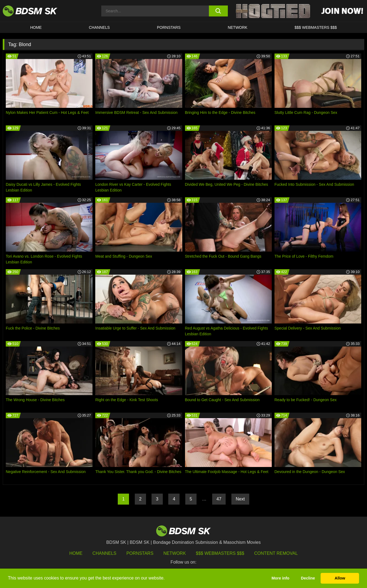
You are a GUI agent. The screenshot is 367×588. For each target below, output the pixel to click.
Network (238, 27)
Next (240, 499)
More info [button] (280, 578)
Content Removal (276, 553)
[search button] (218, 11)
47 (219, 499)
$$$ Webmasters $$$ (220, 553)
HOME (36, 27)
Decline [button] (308, 578)
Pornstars (140, 553)
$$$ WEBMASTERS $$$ (316, 27)
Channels (104, 553)
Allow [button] (340, 578)
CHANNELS (99, 27)
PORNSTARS (169, 27)
